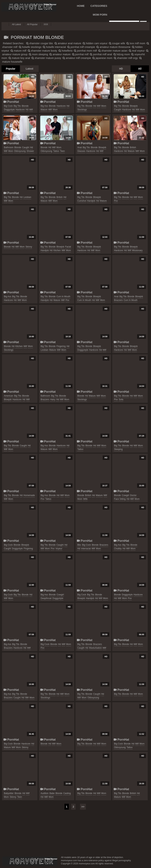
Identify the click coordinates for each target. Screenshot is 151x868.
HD (121, 69)
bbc (79, 545)
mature (44, 110)
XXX (46, 24)
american (9, 396)
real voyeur (137, 51)
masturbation (95, 648)
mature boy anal (19, 58)
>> (83, 807)
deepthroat (46, 598)
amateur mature (60, 54)
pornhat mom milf (85, 51)
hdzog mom (122, 54)
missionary (137, 250)
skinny (29, 247)
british (133, 147)
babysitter (9, 793)
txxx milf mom (136, 43)
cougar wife (117, 43)
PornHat (11, 102)
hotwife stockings (30, 47)
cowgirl (125, 495)
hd (27, 110)
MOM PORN (100, 15)
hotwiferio (66, 51)
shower (30, 151)
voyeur (59, 549)
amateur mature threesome (113, 47)
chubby (118, 549)
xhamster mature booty (42, 51)
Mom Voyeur (29, 7)
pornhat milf (80, 54)
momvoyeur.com (30, 861)
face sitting (120, 499)
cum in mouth (63, 296)
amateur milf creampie (77, 58)
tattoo (56, 151)
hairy (53, 399)
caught (118, 110)
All (140, 69)
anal (79, 147)
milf (31, 110)
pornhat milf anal (101, 54)
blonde (25, 106)
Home (81, 6)
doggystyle (9, 110)
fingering (61, 346)
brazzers (118, 300)
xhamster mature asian (113, 51)
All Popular (32, 24)
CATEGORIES (99, 6)
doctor (133, 495)
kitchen (57, 250)
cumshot (82, 201)
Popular (11, 69)
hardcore (20, 110)
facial (68, 247)
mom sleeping (38, 54)
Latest (29, 69)
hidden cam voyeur (95, 43)
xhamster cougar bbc (40, 43)
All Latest (16, 24)
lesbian (27, 197)
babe (52, 793)
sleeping (118, 449)
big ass (44, 106)
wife (85, 499)
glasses (81, 151)
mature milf (18, 51)
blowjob (134, 106)
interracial (86, 549)
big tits (17, 106)
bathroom (9, 147)
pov (116, 201)
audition (45, 793)
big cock (8, 106)
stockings (82, 110)
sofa (121, 399)
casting (67, 793)
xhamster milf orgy (126, 58)
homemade (29, 495)
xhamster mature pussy (46, 58)
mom (55, 110)
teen (62, 151)
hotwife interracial (54, 47)
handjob (91, 201)
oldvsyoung (20, 151)
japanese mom (102, 58)
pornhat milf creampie (81, 47)
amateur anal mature (68, 43)
